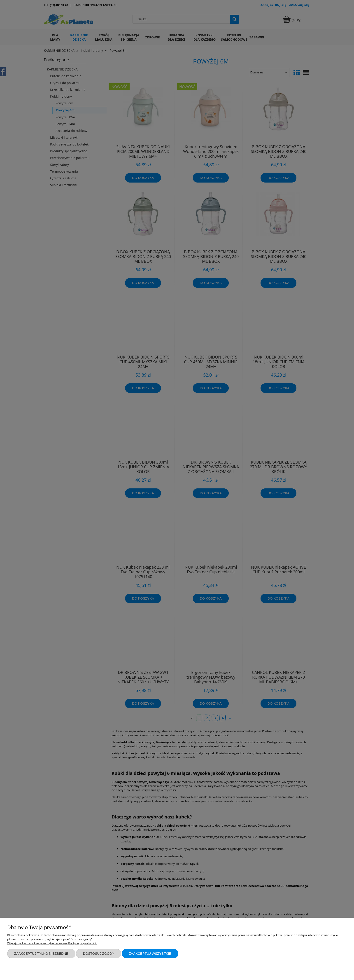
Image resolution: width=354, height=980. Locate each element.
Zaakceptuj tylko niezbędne (41, 953)
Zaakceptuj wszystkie (150, 953)
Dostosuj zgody (99, 953)
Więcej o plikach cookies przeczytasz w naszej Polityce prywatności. (52, 943)
